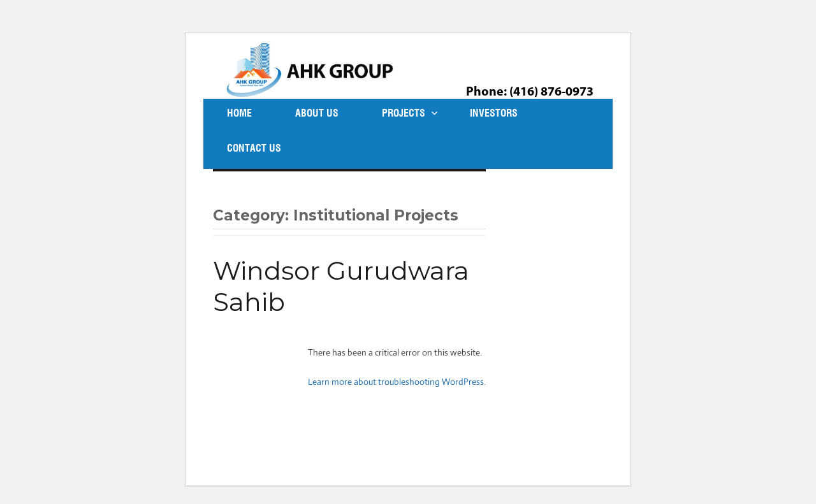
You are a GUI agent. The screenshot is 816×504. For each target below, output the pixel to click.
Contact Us (254, 148)
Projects (404, 113)
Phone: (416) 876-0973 (530, 92)
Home (239, 113)
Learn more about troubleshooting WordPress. (397, 382)
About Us (317, 113)
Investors (494, 113)
